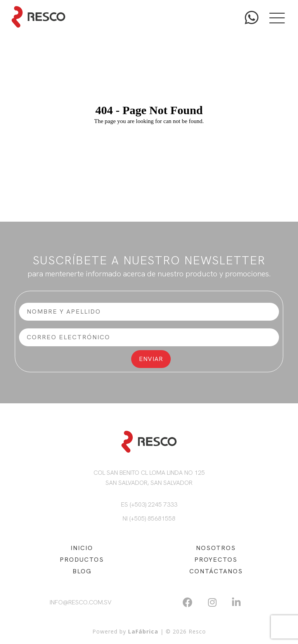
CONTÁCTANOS (216, 571)
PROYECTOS (216, 560)
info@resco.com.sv (81, 602)
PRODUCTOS (82, 560)
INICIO (82, 548)
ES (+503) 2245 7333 (149, 504)
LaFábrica (143, 631)
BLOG (82, 571)
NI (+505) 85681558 (149, 518)
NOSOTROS (216, 548)
